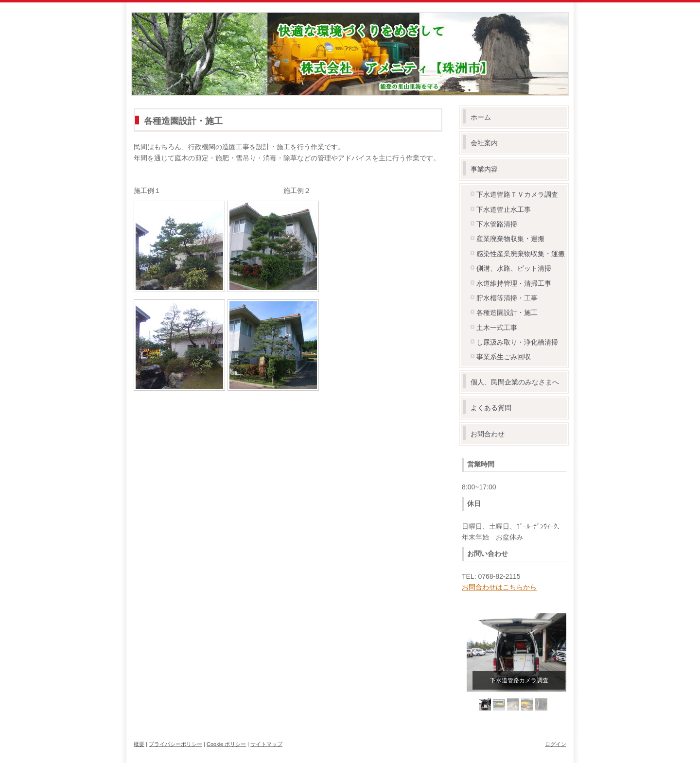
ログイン (556, 744)
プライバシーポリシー (175, 744)
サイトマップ (266, 744)
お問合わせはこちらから (499, 587)
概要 (139, 744)
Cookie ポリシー (226, 744)
